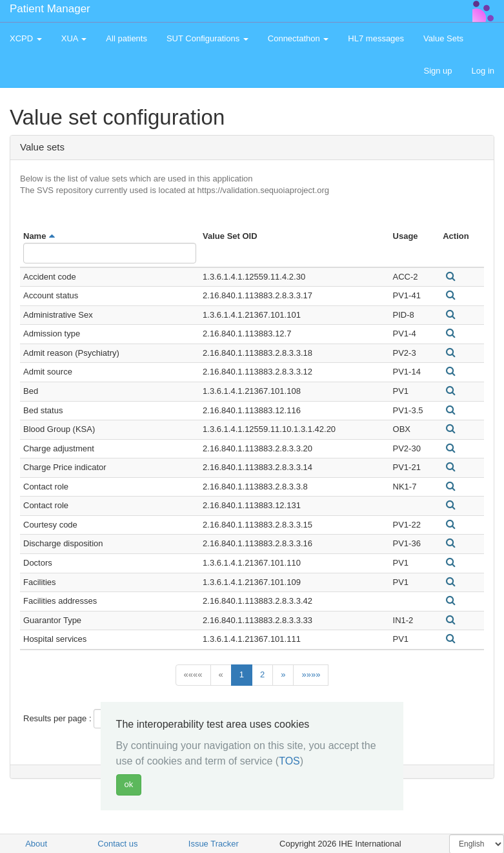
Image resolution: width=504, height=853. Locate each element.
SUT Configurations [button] (207, 38)
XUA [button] (74, 38)
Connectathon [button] (298, 38)
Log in (483, 71)
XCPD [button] (26, 38)
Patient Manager (50, 9)
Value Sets (443, 38)
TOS (289, 761)
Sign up (438, 71)
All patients (126, 38)
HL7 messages (376, 38)
